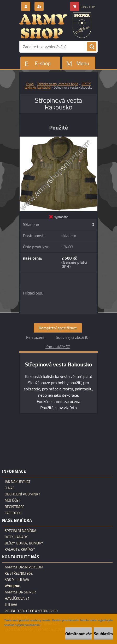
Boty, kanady (16, 537)
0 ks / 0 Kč (88, 7)
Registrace (14, 507)
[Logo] (55, 26)
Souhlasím (103, 634)
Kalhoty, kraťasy (20, 549)
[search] (92, 47)
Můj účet (12, 500)
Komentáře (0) (58, 347)
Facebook (13, 513)
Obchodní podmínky (22, 494)
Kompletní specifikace (58, 328)
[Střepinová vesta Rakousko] (58, 139)
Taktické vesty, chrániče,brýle (58, 84)
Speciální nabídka (21, 531)
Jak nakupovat (17, 482)
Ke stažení (35, 337)
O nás (10, 488)
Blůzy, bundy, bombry (24, 543)
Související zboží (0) (73, 337)
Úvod (30, 84)
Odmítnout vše (79, 634)
